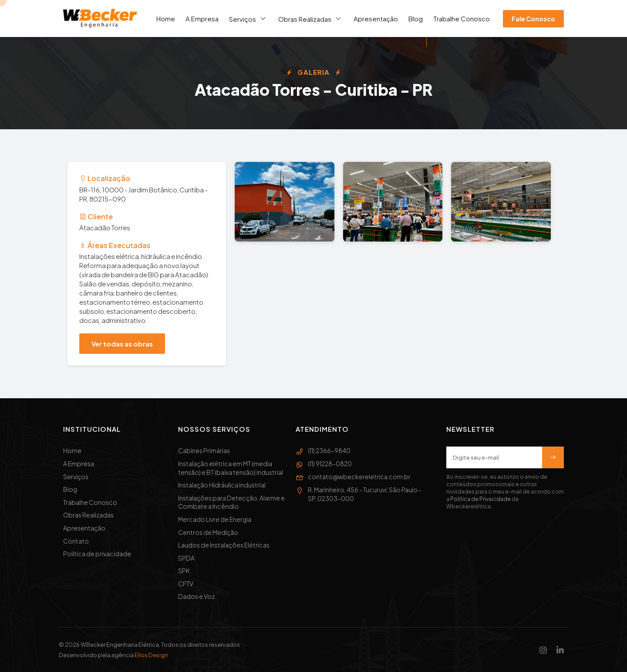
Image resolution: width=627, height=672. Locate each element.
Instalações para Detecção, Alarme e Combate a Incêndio (231, 502)
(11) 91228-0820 (324, 464)
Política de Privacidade (480, 499)
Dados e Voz (196, 596)
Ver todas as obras (122, 344)
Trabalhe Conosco (462, 18)
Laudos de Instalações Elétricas (224, 545)
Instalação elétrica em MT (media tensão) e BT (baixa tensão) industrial (231, 468)
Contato (76, 541)
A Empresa (202, 18)
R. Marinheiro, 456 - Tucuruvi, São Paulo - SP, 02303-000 (359, 494)
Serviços (248, 19)
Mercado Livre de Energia (215, 519)
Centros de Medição (208, 532)
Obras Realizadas (311, 19)
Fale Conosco (533, 19)
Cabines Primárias (204, 450)
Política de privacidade (97, 554)
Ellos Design (151, 655)
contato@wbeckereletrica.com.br (353, 477)
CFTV (186, 584)
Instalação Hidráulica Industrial (222, 485)
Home (166, 18)
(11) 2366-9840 (323, 451)
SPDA (186, 558)
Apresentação (376, 18)
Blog (416, 18)
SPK (184, 571)
